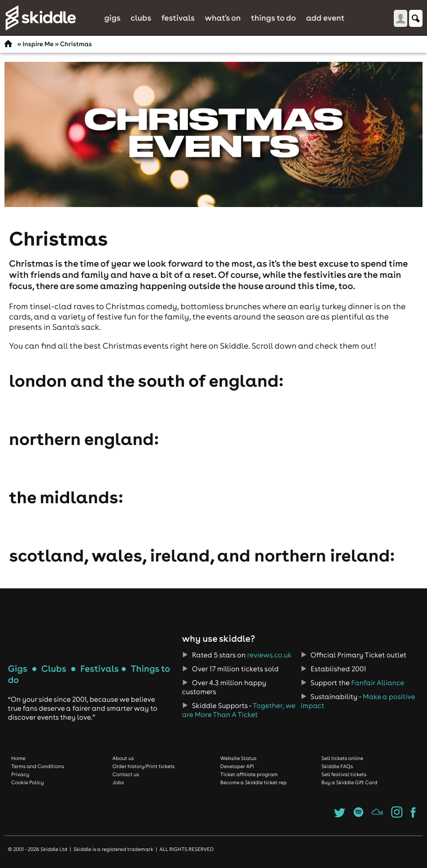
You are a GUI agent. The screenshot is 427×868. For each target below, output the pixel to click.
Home (18, 758)
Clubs (141, 18)
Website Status (238, 758)
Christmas (76, 44)
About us (123, 758)
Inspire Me (38, 44)
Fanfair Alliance (378, 683)
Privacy (20, 774)
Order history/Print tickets (144, 766)
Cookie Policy (28, 782)
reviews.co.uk (269, 655)
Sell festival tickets (344, 774)
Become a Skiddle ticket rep (253, 782)
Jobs (118, 782)
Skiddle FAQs (337, 766)
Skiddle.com (40, 18)
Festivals (178, 18)
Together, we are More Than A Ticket (239, 710)
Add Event (325, 18)
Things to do (273, 18)
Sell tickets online (342, 758)
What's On (223, 18)
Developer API (237, 766)
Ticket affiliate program (249, 774)
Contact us (126, 774)
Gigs (112, 18)
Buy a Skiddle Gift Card (350, 782)
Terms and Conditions (38, 766)
